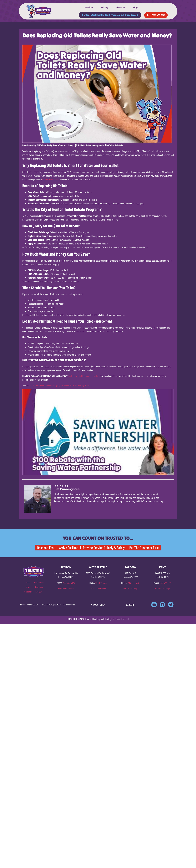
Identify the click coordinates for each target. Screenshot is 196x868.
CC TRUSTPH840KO (46, 605)
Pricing (104, 7)
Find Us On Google (66, 588)
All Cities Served (130, 15)
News (28, 587)
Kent (108, 15)
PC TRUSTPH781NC (69, 605)
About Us (120, 7)
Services (89, 7)
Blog (135, 7)
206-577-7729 (166, 583)
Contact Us (39, 582)
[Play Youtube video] (98, 432)
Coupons (39, 587)
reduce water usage (51, 179)
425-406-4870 (69, 583)
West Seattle (97, 15)
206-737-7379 (133, 583)
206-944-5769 (101, 583)
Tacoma (116, 15)
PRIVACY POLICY (98, 605)
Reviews (39, 592)
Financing (28, 592)
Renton (86, 15)
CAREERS (130, 605)
